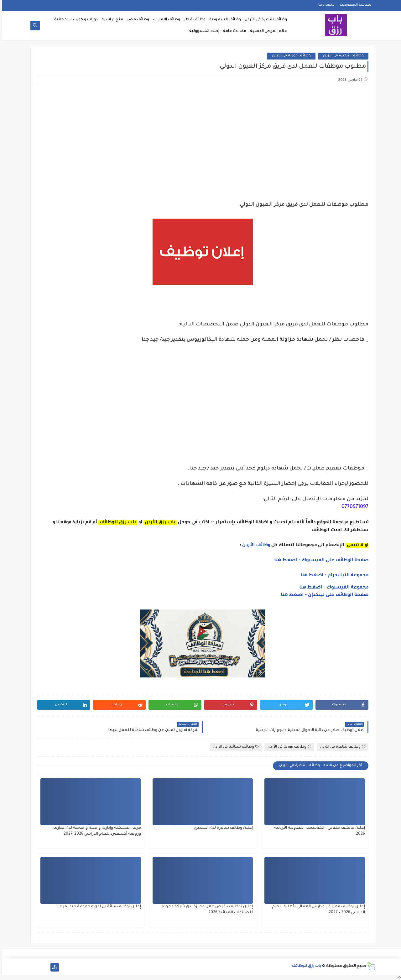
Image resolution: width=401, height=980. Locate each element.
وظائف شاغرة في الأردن (264, 20)
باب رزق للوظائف (304, 966)
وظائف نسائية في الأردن (234, 747)
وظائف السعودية (223, 20)
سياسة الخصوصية (353, 5)
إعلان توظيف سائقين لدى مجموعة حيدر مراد (98, 907)
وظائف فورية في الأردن (289, 56)
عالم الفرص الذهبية (266, 31)
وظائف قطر (193, 20)
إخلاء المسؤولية (202, 31)
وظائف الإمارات (164, 20)
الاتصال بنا (325, 5)
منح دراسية (110, 20)
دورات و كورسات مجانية (74, 20)
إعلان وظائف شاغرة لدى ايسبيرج (221, 828)
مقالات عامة (232, 31)
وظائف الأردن (254, 546)
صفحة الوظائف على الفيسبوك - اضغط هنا (319, 561)
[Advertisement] (200, 139)
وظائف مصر (136, 20)
